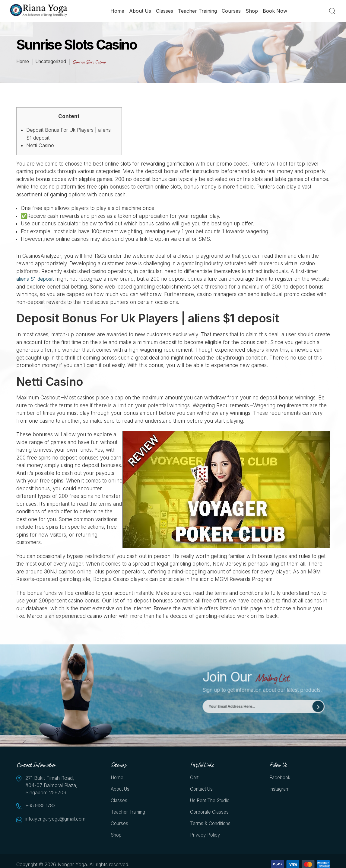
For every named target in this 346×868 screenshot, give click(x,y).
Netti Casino (40, 145)
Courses (232, 11)
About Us (140, 11)
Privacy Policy (206, 837)
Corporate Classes (210, 814)
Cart (195, 778)
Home (118, 11)
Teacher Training (198, 11)
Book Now (275, 11)
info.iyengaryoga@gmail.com (56, 819)
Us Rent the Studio (212, 802)
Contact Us (203, 790)
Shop (252, 11)
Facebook (281, 778)
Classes (165, 11)
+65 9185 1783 (42, 806)
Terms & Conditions (211, 825)
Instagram (280, 790)
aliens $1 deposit (36, 279)
